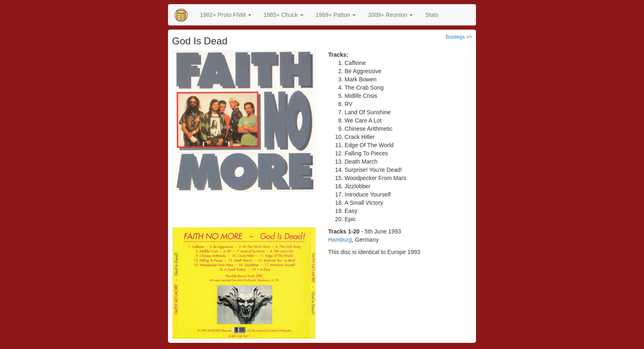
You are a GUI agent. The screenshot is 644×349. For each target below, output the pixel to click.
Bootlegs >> (459, 37)
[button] (226, 15)
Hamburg (340, 240)
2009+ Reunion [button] (390, 15)
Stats (432, 15)
